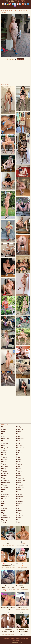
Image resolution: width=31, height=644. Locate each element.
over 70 (19, 473)
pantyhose (20, 478)
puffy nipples (21, 480)
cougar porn (6, 483)
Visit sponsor (20, 59)
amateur (4, 427)
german (4, 508)
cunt (3, 490)
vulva (19, 518)
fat (3, 501)
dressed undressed (8, 494)
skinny (19, 494)
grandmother (6, 518)
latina (19, 441)
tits (18, 506)
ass (3, 432)
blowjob (4, 459)
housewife (20, 439)
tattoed (19, 504)
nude (18, 455)
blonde (4, 457)
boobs (4, 462)
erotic (4, 499)
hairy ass (20, 427)
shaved (19, 492)
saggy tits (20, 487)
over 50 (19, 469)
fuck (3, 506)
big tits (4, 450)
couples (4, 485)
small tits (20, 497)
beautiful (5, 443)
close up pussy (6, 480)
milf (18, 450)
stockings (20, 501)
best (3, 446)
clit (3, 478)
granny (4, 520)
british (4, 464)
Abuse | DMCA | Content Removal (11, 638)
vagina (19, 513)
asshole (4, 434)
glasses (4, 515)
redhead (19, 485)
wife (18, 520)
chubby (4, 476)
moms (19, 453)
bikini (4, 453)
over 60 (19, 471)
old (18, 457)
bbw (3, 436)
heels (19, 432)
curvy (4, 492)
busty (4, 469)
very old (19, 515)
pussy (19, 483)
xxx (18, 522)
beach (4, 441)
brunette (4, 466)
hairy (4, 522)
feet (3, 504)
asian (4, 429)
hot (18, 436)
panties (19, 476)
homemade (20, 434)
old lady (19, 459)
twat (18, 508)
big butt (4, 471)
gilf (3, 511)
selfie (19, 490)
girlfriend (5, 513)
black (4, 455)
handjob (19, 429)
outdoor (19, 464)
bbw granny (5, 439)
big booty (5, 448)
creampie (5, 487)
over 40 (19, 466)
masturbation (21, 448)
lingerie (19, 446)
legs (18, 443)
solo (18, 499)
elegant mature (6, 497)
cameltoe (5, 473)
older (18, 462)
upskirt (19, 511)
